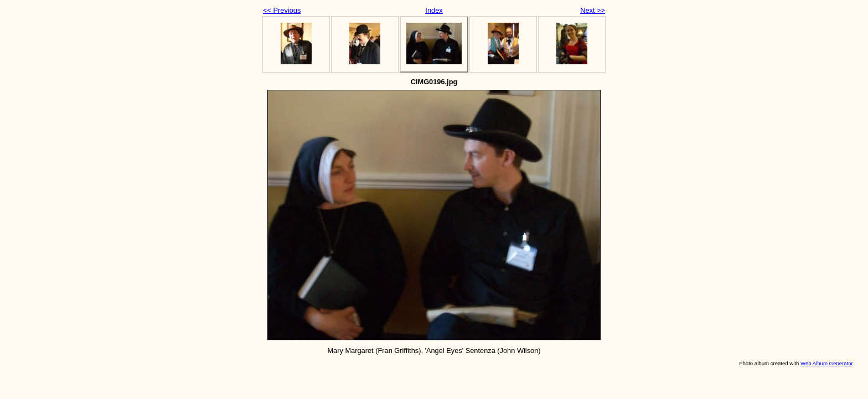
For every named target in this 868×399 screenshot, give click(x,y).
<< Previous (282, 10)
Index (434, 10)
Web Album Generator (827, 363)
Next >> (593, 10)
